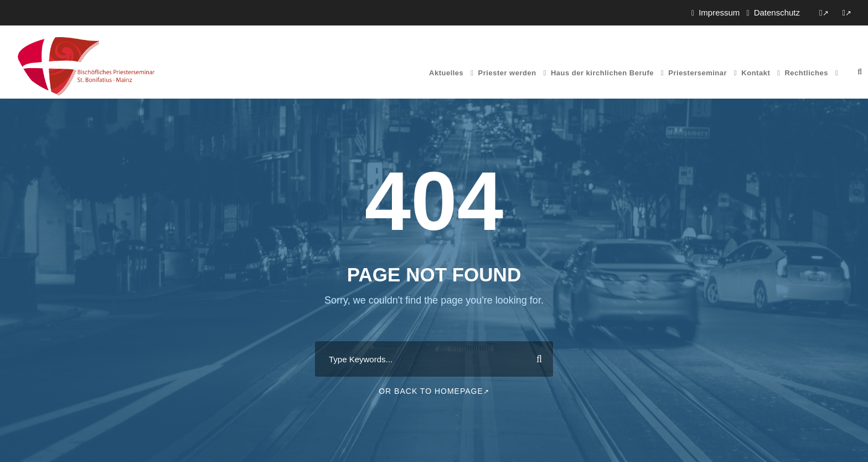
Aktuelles (446, 73)
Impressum (719, 12)
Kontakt (756, 73)
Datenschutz (777, 12)
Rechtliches (806, 73)
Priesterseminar (697, 73)
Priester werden (507, 73)
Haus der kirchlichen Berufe (602, 73)
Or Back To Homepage (434, 391)
